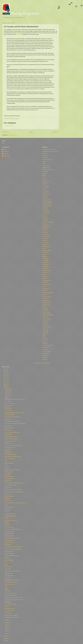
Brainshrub (45, 180)
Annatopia (45, 162)
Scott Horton (19, 34)
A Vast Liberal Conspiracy (48, 345)
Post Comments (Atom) (13, 135)
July (6, 620)
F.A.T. (6, 562)
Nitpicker (44, 275)
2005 (5, 638)
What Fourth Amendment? (10, 593)
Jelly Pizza (45, 240)
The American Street (47, 160)
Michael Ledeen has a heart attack (12, 556)
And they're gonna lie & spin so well (12, 432)
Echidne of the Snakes (47, 206)
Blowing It (7, 468)
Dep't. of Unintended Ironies (11, 485)
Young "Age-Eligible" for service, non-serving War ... (16, 503)
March (6, 629)
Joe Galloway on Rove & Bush (11, 582)
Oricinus (44, 287)
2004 (5, 641)
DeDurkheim (6, 154)
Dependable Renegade (47, 202)
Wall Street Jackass (46, 351)
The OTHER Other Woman (10, 604)
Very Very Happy (46, 347)
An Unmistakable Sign (9, 428)
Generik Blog (45, 228)
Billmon (44, 176)
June (6, 622)
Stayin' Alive (45, 323)
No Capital (45, 279)
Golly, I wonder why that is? (10, 441)
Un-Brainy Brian (8, 434)
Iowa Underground (46, 236)
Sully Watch (45, 329)
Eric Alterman (45, 210)
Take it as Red (45, 331)
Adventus (44, 154)
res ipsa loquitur (7, 156)
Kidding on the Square (47, 250)
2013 (5, 374)
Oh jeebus (7, 523)
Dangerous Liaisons (9, 443)
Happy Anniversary (9, 426)
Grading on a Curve (9, 419)
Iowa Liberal (45, 232)
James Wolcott (46, 238)
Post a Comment (9, 126)
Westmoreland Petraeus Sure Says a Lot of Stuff (15, 399)
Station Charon (46, 321)
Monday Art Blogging (9, 553)
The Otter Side (46, 289)
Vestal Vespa (45, 349)
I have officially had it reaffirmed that (12, 421)
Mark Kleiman (46, 258)
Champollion (6, 152)
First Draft (45, 224)
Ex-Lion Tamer (46, 214)
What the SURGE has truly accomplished (13, 490)
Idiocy (6, 461)
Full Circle (7, 494)
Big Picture (45, 174)
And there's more (8, 481)
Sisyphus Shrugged (46, 313)
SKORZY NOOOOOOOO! (10, 454)
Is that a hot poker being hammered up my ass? (14, 483)
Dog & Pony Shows (9, 573)
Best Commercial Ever (9, 527)
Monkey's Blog (46, 262)
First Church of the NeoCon (48, 222)
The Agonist (45, 156)
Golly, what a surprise (9, 575)
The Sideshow (45, 339)
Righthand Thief (46, 301)
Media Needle (45, 260)
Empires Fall (45, 208)
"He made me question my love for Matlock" (14, 598)
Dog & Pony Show (9, 406)
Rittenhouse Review (47, 303)
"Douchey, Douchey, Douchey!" (11, 439)
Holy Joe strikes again (9, 551)
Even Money (7, 498)
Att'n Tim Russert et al (9, 476)
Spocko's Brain (46, 317)
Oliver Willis (45, 283)
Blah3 (44, 178)
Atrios (44, 164)
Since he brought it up (9, 507)
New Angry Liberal (47, 270)
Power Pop (45, 295)
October (7, 393)
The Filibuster (45, 218)
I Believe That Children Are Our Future (13, 470)
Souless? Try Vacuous (9, 584)
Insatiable (7, 518)
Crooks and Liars (46, 194)
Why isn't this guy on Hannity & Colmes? (13, 457)
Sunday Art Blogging (9, 463)
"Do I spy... (7, 512)
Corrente (44, 190)
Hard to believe (8, 450)
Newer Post (6, 132)
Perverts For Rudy (8, 501)
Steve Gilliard (45, 325)
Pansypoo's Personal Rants (48, 293)
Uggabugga (45, 343)
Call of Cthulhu (46, 186)
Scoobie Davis (46, 311)
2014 (5, 371)
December (7, 389)
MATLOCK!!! (8, 474)
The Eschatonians (46, 212)
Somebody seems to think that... (11, 520)
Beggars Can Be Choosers (48, 170)
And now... (7, 505)
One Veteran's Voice (47, 285)
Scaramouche (45, 309)
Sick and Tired (8, 613)
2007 (5, 387)
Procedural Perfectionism (10, 448)
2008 (5, 385)
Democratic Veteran (47, 200)
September (7, 395)
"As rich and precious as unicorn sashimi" (13, 446)
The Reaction (45, 299)
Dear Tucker (7, 606)
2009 (5, 382)
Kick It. (6, 564)
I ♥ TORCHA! (8, 509)
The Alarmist (45, 158)
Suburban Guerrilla (46, 327)
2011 (5, 378)
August (6, 397)
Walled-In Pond (46, 353)
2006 (5, 636)
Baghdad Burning (46, 168)
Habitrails (7, 589)
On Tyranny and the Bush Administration (13, 549)
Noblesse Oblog (46, 277)
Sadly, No (45, 307)
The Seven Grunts (8, 567)
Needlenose (45, 268)
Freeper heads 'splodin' (9, 531)
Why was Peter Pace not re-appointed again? (14, 492)
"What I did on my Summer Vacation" (12, 571)
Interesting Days (8, 408)
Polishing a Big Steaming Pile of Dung (13, 580)
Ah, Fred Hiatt (8, 569)
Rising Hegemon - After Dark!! (49, 149)
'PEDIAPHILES (8, 602)
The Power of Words (9, 536)
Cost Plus (7, 465)
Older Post (56, 132)
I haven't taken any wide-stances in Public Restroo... (15, 423)
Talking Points (46, 333)
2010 (5, 380)
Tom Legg (45, 341)
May (6, 625)
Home (31, 132)
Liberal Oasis (45, 252)
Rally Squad (7, 525)
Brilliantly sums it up (9, 496)
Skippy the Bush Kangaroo (48, 315)
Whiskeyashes (45, 355)
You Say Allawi (8, 487)
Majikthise (45, 256)
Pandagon (45, 291)
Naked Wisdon (46, 266)
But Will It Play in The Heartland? (12, 617)
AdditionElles (8, 591)
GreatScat (45, 230)
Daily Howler (45, 196)
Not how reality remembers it (11, 437)
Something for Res (9, 542)
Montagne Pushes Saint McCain (11, 615)
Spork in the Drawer (47, 319)
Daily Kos (45, 198)
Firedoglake (45, 220)
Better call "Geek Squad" (10, 459)
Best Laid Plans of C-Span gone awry (12, 417)
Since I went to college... (10, 404)
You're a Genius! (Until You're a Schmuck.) (14, 547)
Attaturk (5, 149)
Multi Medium (46, 264)
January (7, 633)
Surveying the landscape (10, 415)
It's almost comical (9, 472)
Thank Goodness (8, 545)
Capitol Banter (46, 188)
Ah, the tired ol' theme (9, 534)
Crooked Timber (46, 192)
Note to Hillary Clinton (9, 609)
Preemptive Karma (46, 297)
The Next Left (45, 273)
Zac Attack (45, 359)
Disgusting (7, 558)
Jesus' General (45, 242)
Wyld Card (45, 357)
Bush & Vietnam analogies (10, 516)
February (7, 631)
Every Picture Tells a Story (10, 514)
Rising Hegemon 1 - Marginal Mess (50, 152)
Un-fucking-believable (9, 479)
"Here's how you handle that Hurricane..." (13, 529)
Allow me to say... (8, 410)
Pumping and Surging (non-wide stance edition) (15, 412)
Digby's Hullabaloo (47, 204)
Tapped (44, 335)
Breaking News (8, 452)
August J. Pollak (46, 166)
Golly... (6, 586)
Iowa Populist (45, 234)
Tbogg (44, 337)
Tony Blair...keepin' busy (10, 540)
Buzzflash (45, 184)
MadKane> (45, 254)
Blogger (48, 363)
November (7, 391)
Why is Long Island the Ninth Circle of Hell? (14, 600)
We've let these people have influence (12, 538)
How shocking (8, 430)
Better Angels (45, 172)
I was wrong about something (11, 595)
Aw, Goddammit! (8, 401)
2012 (5, 376)
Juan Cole (45, 248)
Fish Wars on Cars (46, 226)
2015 (5, 369)
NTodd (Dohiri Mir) (47, 281)
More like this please (9, 611)
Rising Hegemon (21, 13)
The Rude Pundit (46, 305)
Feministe (45, 216)
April (6, 627)
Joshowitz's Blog (46, 246)
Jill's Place (45, 244)
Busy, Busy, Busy (46, 182)
